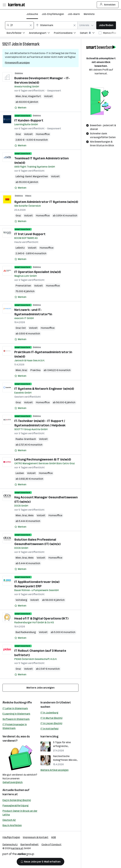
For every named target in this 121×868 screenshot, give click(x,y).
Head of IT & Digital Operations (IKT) (41, 618)
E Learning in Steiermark (16, 714)
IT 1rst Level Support (30, 234)
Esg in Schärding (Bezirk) (17, 800)
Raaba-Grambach (26, 439)
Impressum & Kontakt (36, 837)
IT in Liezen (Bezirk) (51, 723)
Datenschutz (10, 845)
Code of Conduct (51, 845)
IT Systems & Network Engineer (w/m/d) (44, 389)
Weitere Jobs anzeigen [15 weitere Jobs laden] (40, 688)
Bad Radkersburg (26, 632)
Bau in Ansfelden (12, 825)
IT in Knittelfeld (49, 729)
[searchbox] (19, 25)
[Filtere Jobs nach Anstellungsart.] (41, 33)
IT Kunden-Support (29, 120)
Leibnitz (20, 248)
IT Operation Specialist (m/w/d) (38, 272)
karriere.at (10, 794)
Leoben (20, 473)
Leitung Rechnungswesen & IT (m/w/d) (43, 459)
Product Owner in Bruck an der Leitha (20, 813)
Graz (25, 96)
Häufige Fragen (11, 837)
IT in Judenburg (49, 713)
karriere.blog (49, 736)
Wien (18, 96)
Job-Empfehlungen (53, 14)
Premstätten (23, 286)
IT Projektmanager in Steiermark (15, 726)
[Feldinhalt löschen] (31, 25)
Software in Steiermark (16, 719)
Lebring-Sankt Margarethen (32, 176)
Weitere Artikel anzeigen (55, 770)
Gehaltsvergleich (13, 782)
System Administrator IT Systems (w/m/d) (46, 202)
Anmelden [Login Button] (108, 5)
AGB (54, 837)
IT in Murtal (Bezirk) (51, 718)
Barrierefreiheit (30, 845)
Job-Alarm (74, 14)
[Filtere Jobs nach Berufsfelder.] (18, 33)
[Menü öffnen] (4, 5)
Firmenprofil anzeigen (17, 63)
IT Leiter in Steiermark (15, 708)
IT (10, 44)
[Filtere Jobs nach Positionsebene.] (67, 33)
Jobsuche (32, 14)
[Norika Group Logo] (18, 855)
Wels (31, 515)
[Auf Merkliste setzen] (20, 108)
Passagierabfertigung (16, 806)
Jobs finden (106, 25)
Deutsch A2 (9, 820)
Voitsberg (21, 600)
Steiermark (31, 44)
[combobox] (19, 25)
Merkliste (89, 14)
